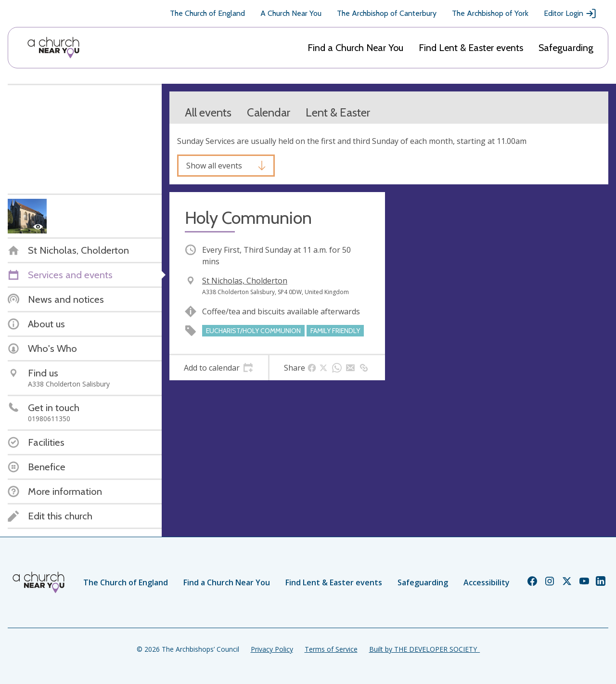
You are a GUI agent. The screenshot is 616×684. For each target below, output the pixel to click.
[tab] (219, 368)
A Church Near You (291, 13)
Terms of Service (331, 649)
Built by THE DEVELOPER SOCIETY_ (424, 649)
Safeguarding (566, 48)
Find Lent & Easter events (471, 48)
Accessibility (487, 582)
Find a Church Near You (355, 48)
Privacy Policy (272, 649)
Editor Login (570, 13)
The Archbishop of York (490, 13)
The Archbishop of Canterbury (387, 13)
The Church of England (207, 13)
